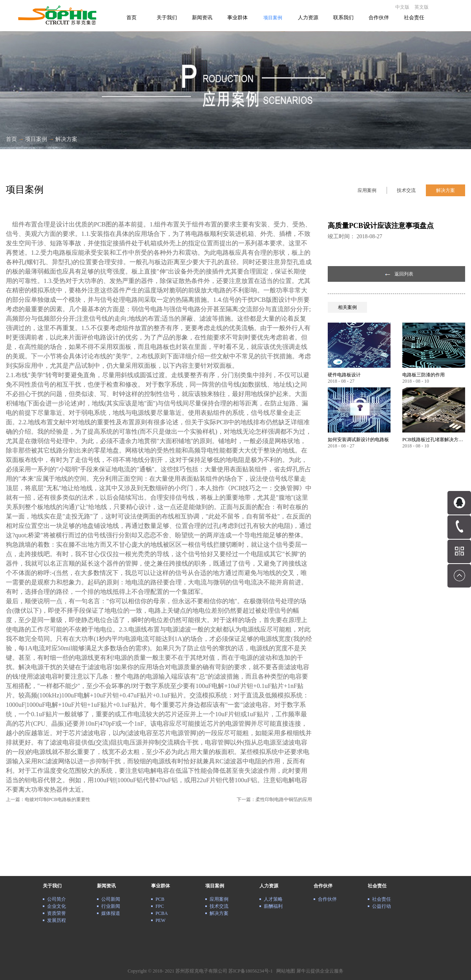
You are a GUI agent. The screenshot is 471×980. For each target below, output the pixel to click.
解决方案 (66, 139)
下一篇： (274, 799)
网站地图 (285, 971)
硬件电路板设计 (344, 375)
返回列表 (404, 274)
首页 (131, 17)
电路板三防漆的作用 (424, 375)
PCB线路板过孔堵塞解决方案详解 (434, 440)
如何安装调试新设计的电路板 (358, 440)
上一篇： (48, 799)
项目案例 (36, 139)
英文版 (422, 7)
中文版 (402, 7)
